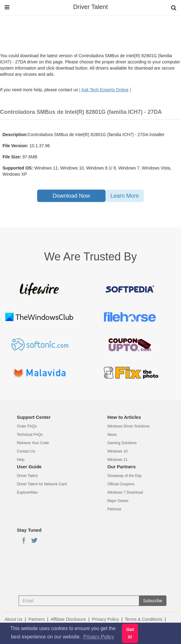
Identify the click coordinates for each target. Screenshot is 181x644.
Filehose (114, 509)
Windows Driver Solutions (129, 426)
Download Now (71, 196)
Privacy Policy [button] (99, 637)
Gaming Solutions (122, 443)
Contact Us (26, 451)
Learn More (125, 196)
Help (21, 460)
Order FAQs (27, 426)
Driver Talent (91, 7)
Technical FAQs (30, 435)
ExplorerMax (27, 492)
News (112, 435)
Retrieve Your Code (33, 443)
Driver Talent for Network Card (42, 484)
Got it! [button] (130, 633)
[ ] (105, 90)
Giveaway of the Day (125, 476)
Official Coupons (121, 484)
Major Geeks (118, 501)
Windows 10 (117, 451)
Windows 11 (117, 460)
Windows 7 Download (125, 492)
